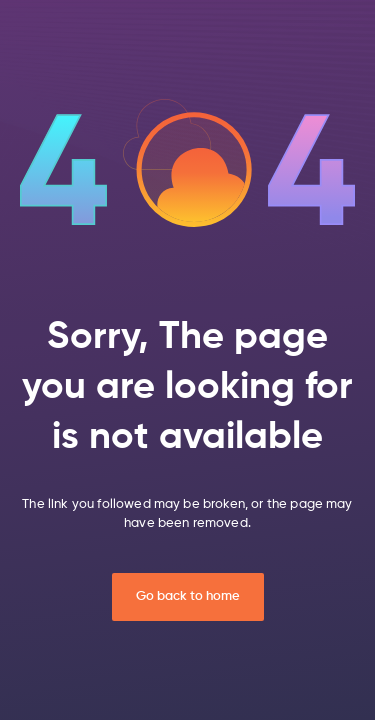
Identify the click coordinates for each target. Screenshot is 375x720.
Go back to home (188, 596)
